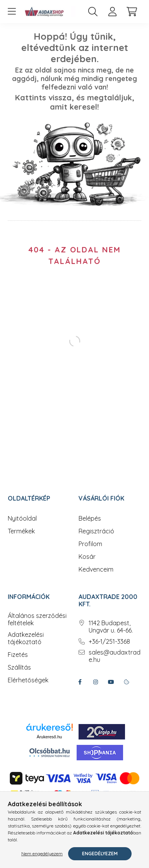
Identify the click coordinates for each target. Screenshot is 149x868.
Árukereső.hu (49, 737)
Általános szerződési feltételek (37, 619)
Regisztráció (96, 531)
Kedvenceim (96, 569)
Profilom (90, 544)
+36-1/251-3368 (109, 642)
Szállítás (19, 667)
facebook (80, 682)
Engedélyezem (100, 854)
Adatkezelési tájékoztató (26, 638)
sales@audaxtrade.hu (115, 656)
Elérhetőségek (28, 680)
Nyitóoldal (22, 519)
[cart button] (132, 12)
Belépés (90, 519)
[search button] (93, 12)
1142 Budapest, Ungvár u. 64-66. (111, 627)
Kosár (87, 557)
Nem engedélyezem (42, 854)
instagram (96, 682)
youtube (111, 682)
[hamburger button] (12, 12)
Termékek (21, 531)
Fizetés (18, 655)
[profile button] (112, 12)
